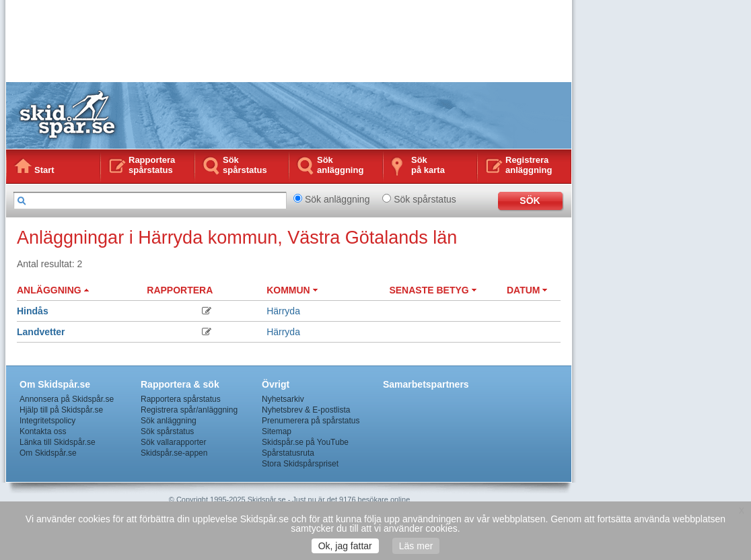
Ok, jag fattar (345, 546)
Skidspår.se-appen (174, 453)
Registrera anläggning (529, 165)
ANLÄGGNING (53, 290)
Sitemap (277, 431)
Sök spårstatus (245, 165)
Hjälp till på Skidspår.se (61, 410)
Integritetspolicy (47, 421)
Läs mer (416, 546)
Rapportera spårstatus (152, 165)
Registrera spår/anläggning (189, 410)
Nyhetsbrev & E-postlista (306, 410)
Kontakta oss (43, 431)
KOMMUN (292, 290)
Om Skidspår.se (48, 453)
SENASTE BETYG (432, 290)
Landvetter (41, 332)
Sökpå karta (428, 165)
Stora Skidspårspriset (300, 464)
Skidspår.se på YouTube (305, 442)
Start (44, 170)
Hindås (33, 311)
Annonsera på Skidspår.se (67, 399)
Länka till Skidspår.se (58, 442)
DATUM (527, 290)
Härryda (283, 311)
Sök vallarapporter (173, 442)
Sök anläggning (340, 165)
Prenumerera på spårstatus (311, 421)
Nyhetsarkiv (283, 399)
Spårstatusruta (288, 453)
